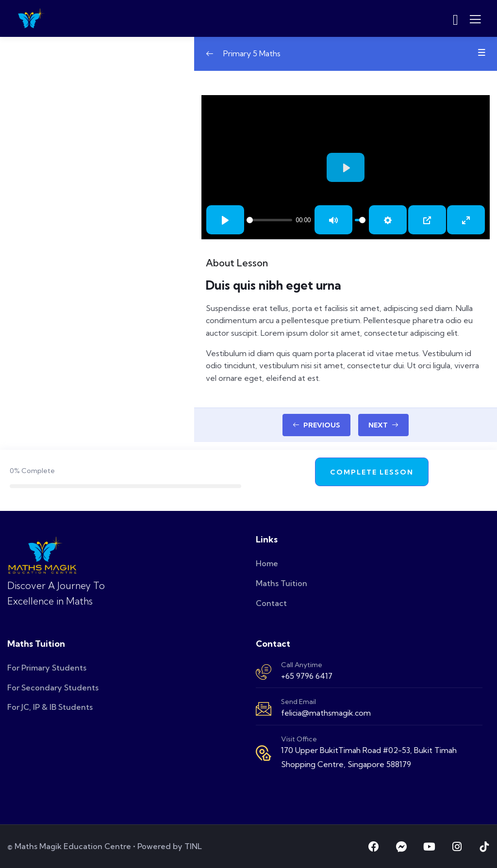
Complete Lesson (372, 472)
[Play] (225, 220)
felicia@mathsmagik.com (326, 713)
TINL (193, 846)
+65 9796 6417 (307, 676)
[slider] (269, 220)
